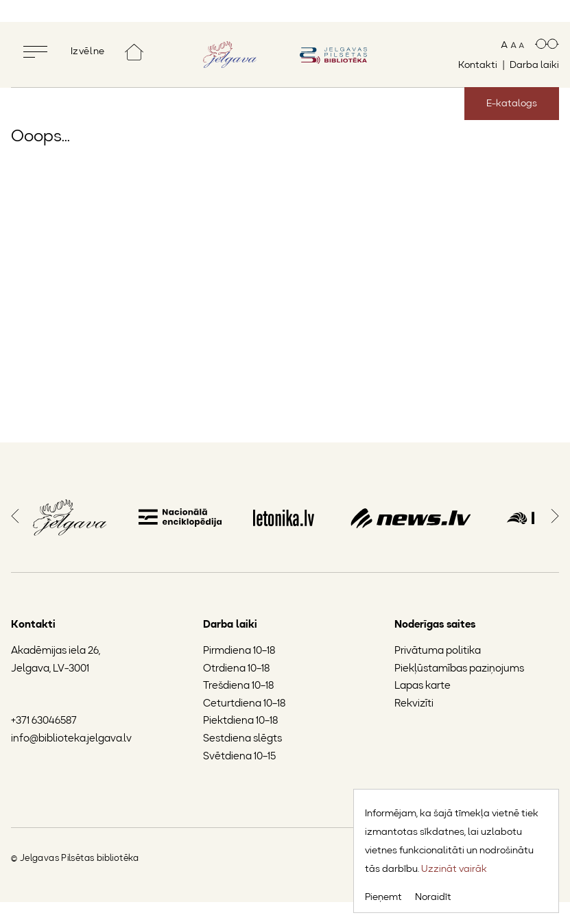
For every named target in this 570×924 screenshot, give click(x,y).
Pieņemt (383, 897)
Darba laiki (534, 65)
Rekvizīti (414, 704)
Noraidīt (433, 897)
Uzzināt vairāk (454, 869)
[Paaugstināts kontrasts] (547, 45)
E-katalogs (512, 104)
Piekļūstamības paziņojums (459, 668)
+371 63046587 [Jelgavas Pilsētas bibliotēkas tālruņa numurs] (44, 721)
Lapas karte (423, 686)
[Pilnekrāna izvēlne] (66, 52)
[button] (15, 514)
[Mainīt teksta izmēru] (512, 45)
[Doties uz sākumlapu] (134, 52)
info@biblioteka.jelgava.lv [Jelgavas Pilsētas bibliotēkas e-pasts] (71, 739)
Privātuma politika (438, 651)
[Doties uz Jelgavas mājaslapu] (230, 54)
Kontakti (478, 65)
